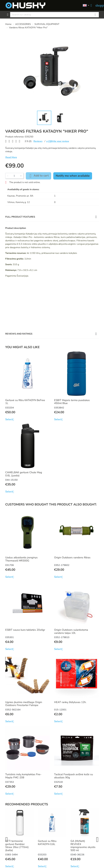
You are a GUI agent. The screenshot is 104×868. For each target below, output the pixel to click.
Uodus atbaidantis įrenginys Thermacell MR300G (21, 559)
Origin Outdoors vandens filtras (72, 557)
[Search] (54, 15)
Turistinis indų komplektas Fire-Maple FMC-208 (23, 776)
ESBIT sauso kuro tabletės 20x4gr (25, 630)
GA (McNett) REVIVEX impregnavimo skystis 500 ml (83, 846)
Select (11, 420)
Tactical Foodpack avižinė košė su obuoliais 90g (74, 776)
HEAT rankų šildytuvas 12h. (70, 702)
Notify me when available (73, 176)
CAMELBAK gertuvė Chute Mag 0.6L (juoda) (24, 474)
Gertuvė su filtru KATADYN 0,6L (47, 843)
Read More (11, 157)
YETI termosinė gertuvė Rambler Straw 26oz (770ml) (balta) (17, 846)
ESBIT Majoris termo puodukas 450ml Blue (72, 402)
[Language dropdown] (86, 5)
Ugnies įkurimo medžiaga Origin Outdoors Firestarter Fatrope (24, 704)
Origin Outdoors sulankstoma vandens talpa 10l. (71, 631)
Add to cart (38, 176)
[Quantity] (14, 176)
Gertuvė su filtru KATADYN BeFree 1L (25, 402)
